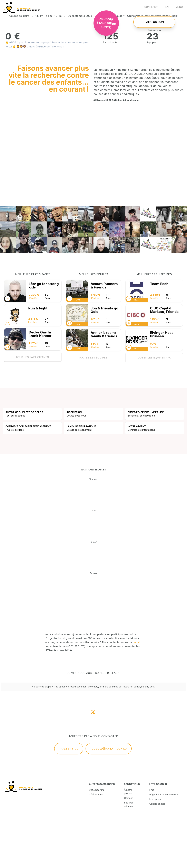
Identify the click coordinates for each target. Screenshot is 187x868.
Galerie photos (157, 854)
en (167, 7)
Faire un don (154, 47)
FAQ (152, 840)
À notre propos (128, 841)
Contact (128, 848)
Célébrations (96, 844)
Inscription (155, 849)
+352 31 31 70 (69, 798)
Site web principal (129, 854)
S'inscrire (154, 27)
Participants (110, 92)
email (137, 692)
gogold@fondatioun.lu (109, 798)
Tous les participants (32, 407)
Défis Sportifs (96, 840)
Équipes (152, 92)
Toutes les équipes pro (154, 407)
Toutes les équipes (93, 407)
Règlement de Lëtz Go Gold (164, 844)
